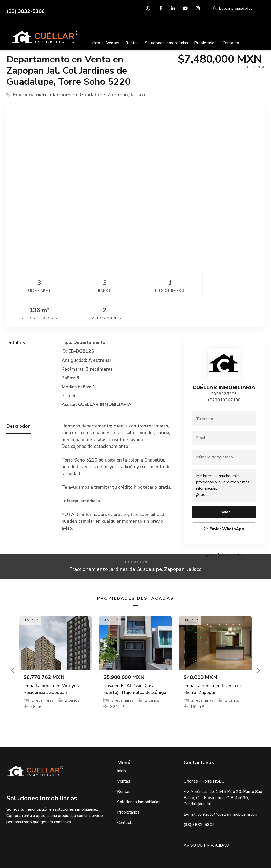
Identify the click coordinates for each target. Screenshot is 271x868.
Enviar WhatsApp (224, 502)
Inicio (96, 43)
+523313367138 (224, 373)
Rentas (132, 43)
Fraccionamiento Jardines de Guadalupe (59, 95)
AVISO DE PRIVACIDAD (206, 818)
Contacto (231, 43)
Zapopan (118, 95)
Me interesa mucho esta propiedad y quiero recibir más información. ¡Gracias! (224, 458)
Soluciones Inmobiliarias (166, 43)
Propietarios (205, 43)
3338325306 (224, 366)
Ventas (113, 43)
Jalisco (138, 95)
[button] (13, 643)
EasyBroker (147, 853)
